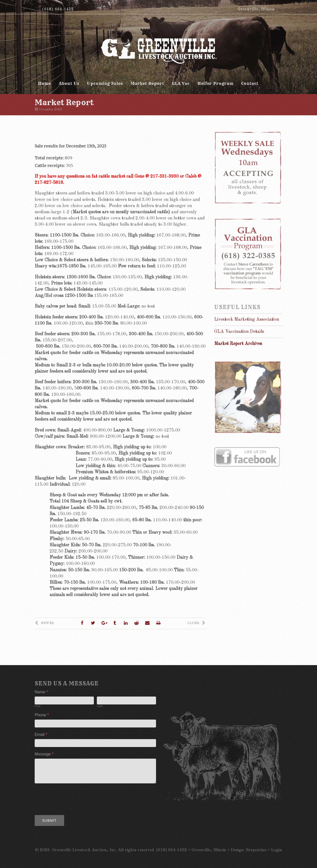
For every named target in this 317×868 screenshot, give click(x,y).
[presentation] (72, 798)
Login (277, 850)
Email (41, 735)
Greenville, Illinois (256, 9)
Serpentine (256, 850)
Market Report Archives (238, 344)
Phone (42, 715)
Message (44, 754)
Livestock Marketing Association (247, 319)
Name (41, 692)
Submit (49, 820)
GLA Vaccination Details (239, 332)
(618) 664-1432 (58, 9)
